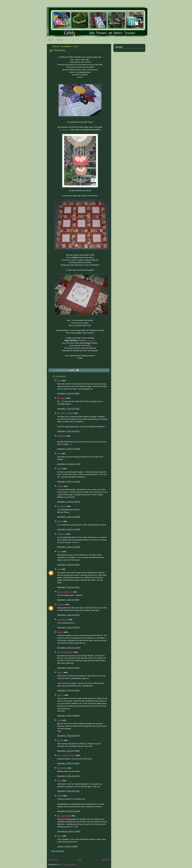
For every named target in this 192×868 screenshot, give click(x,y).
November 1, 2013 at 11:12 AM (69, 464)
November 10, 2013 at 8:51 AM (69, 811)
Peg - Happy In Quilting (66, 755)
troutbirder (61, 436)
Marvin (60, 521)
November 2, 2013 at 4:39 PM (68, 690)
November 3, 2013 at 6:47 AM (68, 776)
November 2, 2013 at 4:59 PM (68, 716)
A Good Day (59, 50)
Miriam (60, 796)
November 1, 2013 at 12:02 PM (69, 502)
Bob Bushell (62, 768)
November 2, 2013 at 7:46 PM (68, 751)
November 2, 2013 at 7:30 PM (68, 736)
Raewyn (60, 632)
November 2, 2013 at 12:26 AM (69, 648)
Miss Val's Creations (65, 413)
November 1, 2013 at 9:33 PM (68, 627)
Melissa (60, 740)
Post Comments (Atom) (67, 865)
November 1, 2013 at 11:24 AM (69, 482)
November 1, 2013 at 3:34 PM (68, 587)
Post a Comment (57, 851)
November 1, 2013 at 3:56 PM (68, 600)
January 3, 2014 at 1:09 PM (67, 846)
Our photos (62, 506)
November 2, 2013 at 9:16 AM (68, 668)
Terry (59, 381)
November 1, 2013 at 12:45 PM (69, 529)
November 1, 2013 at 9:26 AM (68, 393)
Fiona (59, 720)
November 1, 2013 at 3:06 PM (68, 565)
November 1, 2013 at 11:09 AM (69, 449)
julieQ (60, 552)
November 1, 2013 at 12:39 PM (69, 517)
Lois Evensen (63, 620)
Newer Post (53, 859)
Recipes (60, 40)
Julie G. (60, 672)
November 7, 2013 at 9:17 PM (68, 791)
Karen (60, 836)
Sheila (60, 469)
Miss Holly (61, 398)
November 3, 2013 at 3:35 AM (68, 763)
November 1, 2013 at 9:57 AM (68, 431)
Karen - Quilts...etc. (65, 592)
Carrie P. (61, 695)
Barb (59, 454)
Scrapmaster (90, 340)
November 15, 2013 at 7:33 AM (69, 831)
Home (50, 40)
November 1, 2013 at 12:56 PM (69, 547)
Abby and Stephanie (65, 652)
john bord (61, 604)
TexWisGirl (62, 534)
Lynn (59, 569)
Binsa (59, 781)
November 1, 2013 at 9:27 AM (68, 409)
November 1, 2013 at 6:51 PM (68, 615)
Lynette (60, 486)
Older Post (106, 859)
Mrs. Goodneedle (64, 816)
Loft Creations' (64, 130)
